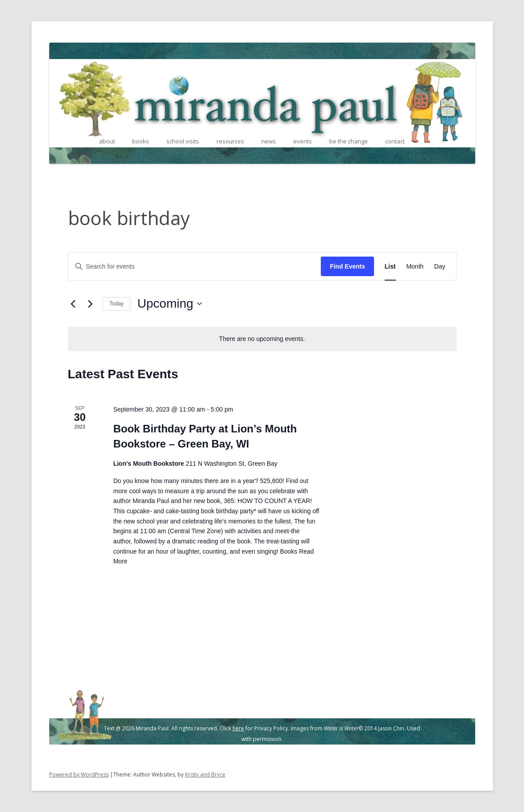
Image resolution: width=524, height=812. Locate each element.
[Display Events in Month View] (415, 267)
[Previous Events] (73, 304)
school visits (183, 141)
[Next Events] (91, 304)
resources (230, 141)
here (238, 728)
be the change (349, 141)
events (303, 141)
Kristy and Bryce (205, 774)
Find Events (347, 266)
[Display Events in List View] (390, 267)
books (141, 141)
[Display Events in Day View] (440, 267)
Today (117, 304)
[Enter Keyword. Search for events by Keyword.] (195, 267)
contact (395, 141)
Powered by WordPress (79, 774)
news (269, 141)
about (107, 141)
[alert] (262, 339)
